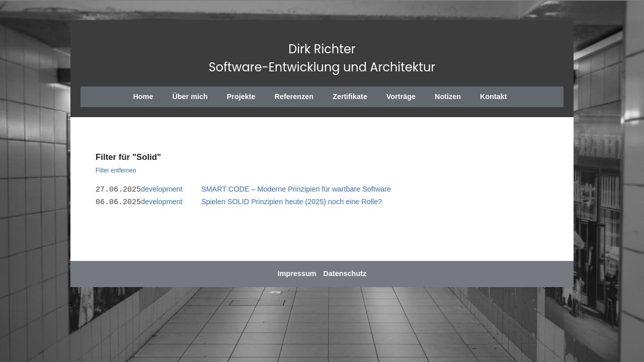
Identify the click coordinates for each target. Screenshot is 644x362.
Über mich (190, 97)
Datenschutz (345, 274)
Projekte (241, 97)
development (162, 189)
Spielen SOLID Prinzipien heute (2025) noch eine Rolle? (292, 202)
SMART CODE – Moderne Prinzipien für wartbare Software (296, 189)
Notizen (448, 97)
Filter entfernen (116, 170)
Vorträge (401, 97)
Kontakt (494, 97)
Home (143, 97)
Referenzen (294, 97)
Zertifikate (350, 97)
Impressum (297, 274)
